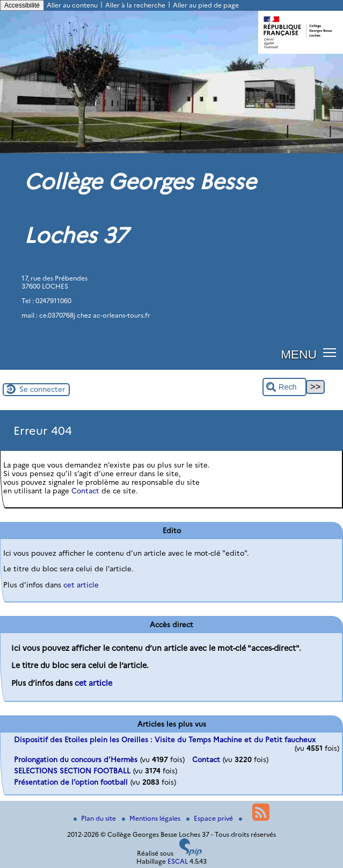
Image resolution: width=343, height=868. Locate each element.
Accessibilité (22, 5)
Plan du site (96, 818)
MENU (299, 354)
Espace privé (210, 818)
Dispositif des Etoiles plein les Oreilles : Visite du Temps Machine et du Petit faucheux (165, 740)
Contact (85, 491)
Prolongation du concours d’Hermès (76, 759)
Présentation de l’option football (71, 782)
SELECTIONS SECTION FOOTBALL (72, 771)
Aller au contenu (72, 5)
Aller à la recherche (135, 5)
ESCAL (178, 861)
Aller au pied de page (206, 5)
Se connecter (42, 389)
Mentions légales (152, 818)
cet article (81, 585)
